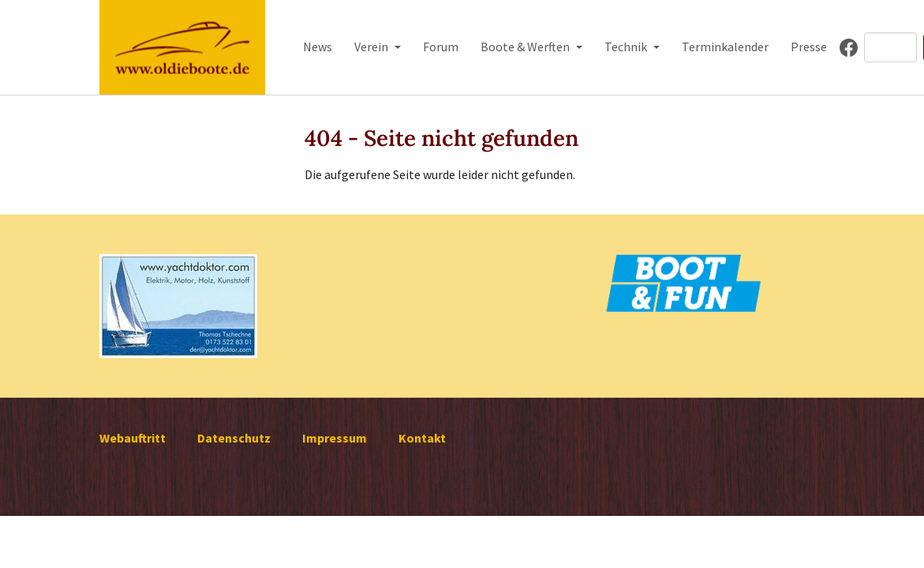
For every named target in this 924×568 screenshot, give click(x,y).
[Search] (890, 47)
